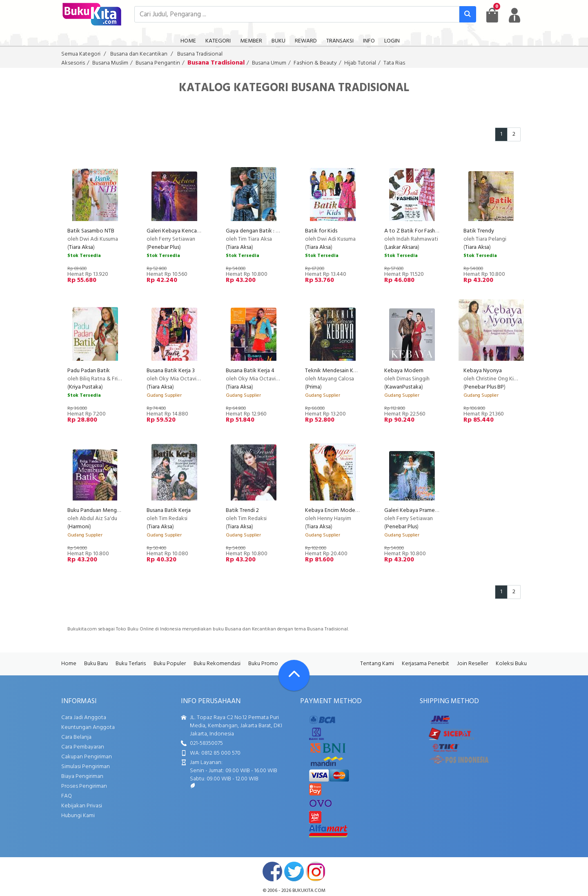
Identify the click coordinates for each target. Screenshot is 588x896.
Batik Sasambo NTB (91, 231)
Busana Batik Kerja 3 (171, 371)
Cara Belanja (76, 737)
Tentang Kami (377, 664)
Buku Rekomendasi (217, 664)
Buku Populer (170, 664)
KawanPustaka (404, 387)
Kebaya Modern (404, 371)
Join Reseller (472, 664)
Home (69, 664)
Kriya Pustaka (85, 387)
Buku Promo (263, 664)
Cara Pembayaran (83, 747)
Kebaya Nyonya (483, 371)
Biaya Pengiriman (82, 776)
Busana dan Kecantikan (139, 54)
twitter (294, 871)
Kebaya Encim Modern (332, 511)
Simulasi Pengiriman (86, 767)
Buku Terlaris (131, 664)
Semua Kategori (81, 54)
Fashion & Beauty (315, 63)
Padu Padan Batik (89, 371)
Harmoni (79, 527)
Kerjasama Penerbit (425, 664)
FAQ (67, 796)
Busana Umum (269, 63)
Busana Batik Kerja (169, 511)
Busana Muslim (110, 63)
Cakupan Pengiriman (87, 757)
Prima (313, 387)
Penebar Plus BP (484, 387)
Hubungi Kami (78, 816)
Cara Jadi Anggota (84, 718)
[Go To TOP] (294, 675)
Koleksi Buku (511, 664)
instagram (316, 871)
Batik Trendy (479, 231)
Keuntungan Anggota (88, 727)
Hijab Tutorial (360, 63)
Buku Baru (96, 664)
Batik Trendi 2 (242, 511)
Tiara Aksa (81, 247)
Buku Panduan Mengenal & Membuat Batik (119, 511)
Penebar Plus (164, 247)
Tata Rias (394, 63)
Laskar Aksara (402, 247)
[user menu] (514, 15)
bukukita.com (309, 891)
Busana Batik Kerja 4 (250, 371)
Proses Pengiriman (84, 786)
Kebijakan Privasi (82, 806)
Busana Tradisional (200, 54)
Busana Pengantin (158, 63)
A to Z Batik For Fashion (413, 231)
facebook (272, 871)
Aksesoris (73, 63)
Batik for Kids (321, 231)
